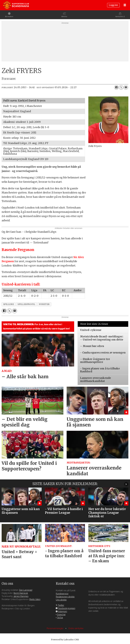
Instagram (63, 611)
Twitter (61, 605)
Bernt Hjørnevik (21, 593)
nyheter (44, 304)
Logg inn (113, 5)
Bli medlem (9, 17)
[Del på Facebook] (116, 87)
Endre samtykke (76, 628)
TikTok (60, 618)
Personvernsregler (55, 628)
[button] (126, 484)
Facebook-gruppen (67, 608)
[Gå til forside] (16, 5)
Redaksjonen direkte (65, 597)
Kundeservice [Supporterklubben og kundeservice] (62, 594)
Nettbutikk (119, 17)
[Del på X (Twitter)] (121, 87)
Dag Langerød (26, 590)
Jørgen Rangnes (21, 596)
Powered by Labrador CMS (65, 640)
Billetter (64, 17)
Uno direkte (61, 600)
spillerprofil (26, 304)
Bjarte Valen (35, 599)
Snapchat (61, 615)
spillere (9, 304)
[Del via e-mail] (126, 87)
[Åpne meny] (125, 5)
